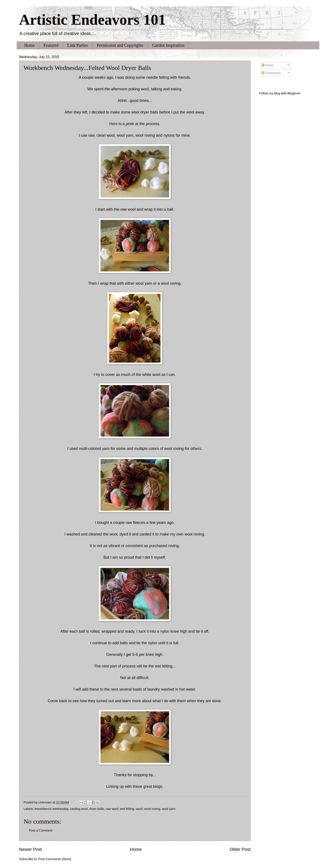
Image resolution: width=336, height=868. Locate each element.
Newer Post (30, 849)
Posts (267, 65)
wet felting (127, 809)
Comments (271, 73)
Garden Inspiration (168, 45)
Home (29, 45)
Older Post (240, 849)
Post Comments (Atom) (55, 859)
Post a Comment (41, 830)
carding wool (79, 809)
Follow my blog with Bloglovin (280, 93)
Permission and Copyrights (120, 45)
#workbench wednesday (52, 809)
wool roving (152, 809)
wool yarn (169, 809)
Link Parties (78, 45)
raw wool (112, 809)
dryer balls (97, 809)
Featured (51, 45)
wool (139, 809)
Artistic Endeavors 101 (92, 20)
